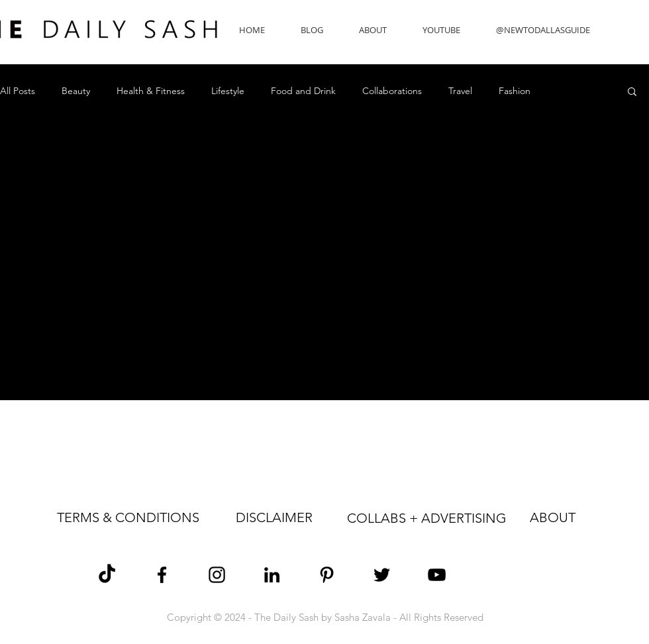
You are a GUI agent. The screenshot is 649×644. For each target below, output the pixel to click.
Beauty (76, 91)
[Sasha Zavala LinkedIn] (272, 575)
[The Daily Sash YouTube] (437, 575)
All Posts (18, 91)
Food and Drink (303, 91)
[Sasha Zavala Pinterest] (327, 575)
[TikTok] (107, 575)
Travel (460, 91)
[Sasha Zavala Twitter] (382, 575)
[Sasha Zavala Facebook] (162, 575)
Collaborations (392, 91)
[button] (632, 92)
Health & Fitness (151, 91)
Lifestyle (228, 91)
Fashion (515, 91)
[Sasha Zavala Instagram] (217, 575)
